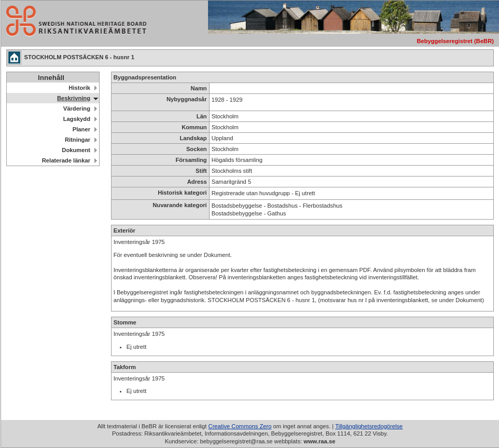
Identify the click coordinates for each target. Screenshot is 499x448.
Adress (197, 182)
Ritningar (78, 140)
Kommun (194, 127)
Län (202, 116)
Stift (201, 171)
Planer (81, 129)
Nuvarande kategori (179, 205)
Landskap (193, 138)
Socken (197, 149)
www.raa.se (319, 441)
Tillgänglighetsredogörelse (369, 426)
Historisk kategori (182, 193)
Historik (79, 88)
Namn (199, 88)
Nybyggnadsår (187, 99)
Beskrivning (74, 98)
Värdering (77, 108)
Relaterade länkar (66, 160)
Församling (191, 160)
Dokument (76, 150)
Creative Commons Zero (240, 426)
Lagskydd (77, 119)
